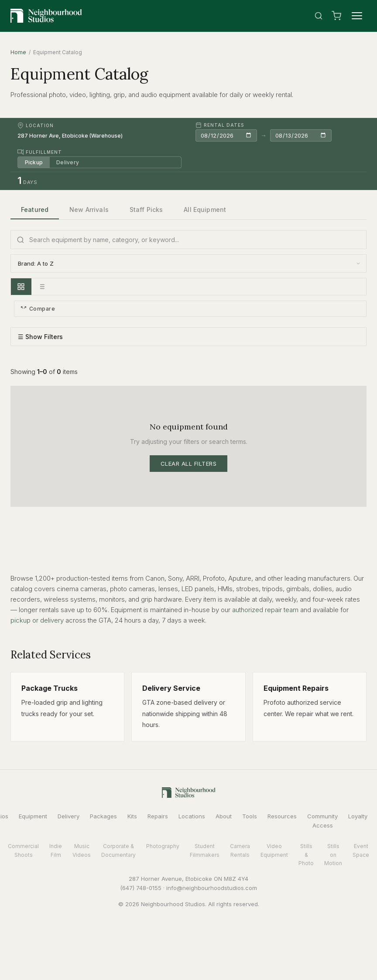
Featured (35, 210)
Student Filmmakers (205, 851)
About (224, 816)
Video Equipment (274, 851)
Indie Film (56, 851)
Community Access (322, 821)
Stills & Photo (306, 855)
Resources (282, 816)
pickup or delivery (37, 620)
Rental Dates (220, 125)
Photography (163, 847)
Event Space (361, 851)
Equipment (33, 816)
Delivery (68, 162)
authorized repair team (265, 610)
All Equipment (205, 210)
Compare (38, 309)
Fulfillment (40, 152)
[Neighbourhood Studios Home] (46, 16)
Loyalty (358, 816)
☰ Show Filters (40, 337)
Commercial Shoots (23, 851)
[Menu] (357, 16)
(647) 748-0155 (141, 888)
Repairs (158, 816)
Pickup (34, 162)
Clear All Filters (189, 464)
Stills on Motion (333, 855)
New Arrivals (89, 210)
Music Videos (82, 851)
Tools (250, 816)
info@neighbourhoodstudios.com (212, 888)
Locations (192, 816)
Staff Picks (146, 210)
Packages (103, 816)
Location (36, 125)
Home (18, 52)
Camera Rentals (240, 851)
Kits (132, 816)
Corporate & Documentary (118, 851)
